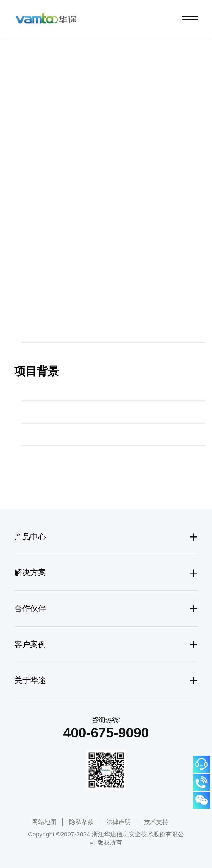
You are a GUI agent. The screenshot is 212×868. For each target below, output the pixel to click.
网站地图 (44, 822)
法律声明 (119, 822)
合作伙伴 (30, 609)
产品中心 (30, 537)
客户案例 (30, 645)
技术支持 (156, 822)
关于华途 (30, 680)
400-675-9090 (106, 733)
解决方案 (30, 573)
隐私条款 (81, 822)
